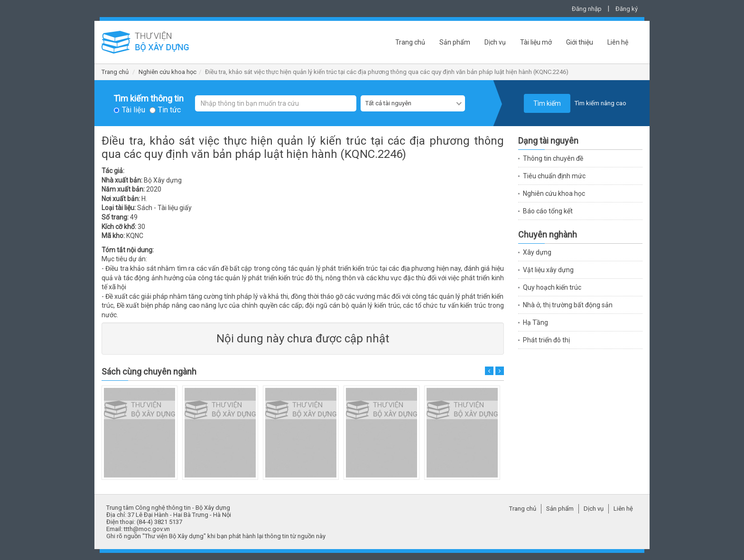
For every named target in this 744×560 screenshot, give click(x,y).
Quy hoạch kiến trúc (552, 287)
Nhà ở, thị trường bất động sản (568, 305)
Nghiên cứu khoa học (167, 72)
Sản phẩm (455, 42)
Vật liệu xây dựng (548, 270)
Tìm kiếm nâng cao (600, 103)
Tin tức (169, 110)
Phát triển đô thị (546, 340)
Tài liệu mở (536, 42)
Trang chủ (410, 42)
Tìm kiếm (547, 103)
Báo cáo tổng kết (548, 211)
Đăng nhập (587, 9)
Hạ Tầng (535, 322)
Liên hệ (618, 42)
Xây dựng (537, 252)
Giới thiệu (580, 42)
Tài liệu (134, 110)
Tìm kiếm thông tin (149, 99)
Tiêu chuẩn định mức (554, 176)
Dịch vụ (495, 42)
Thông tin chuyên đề (553, 158)
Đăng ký (627, 9)
